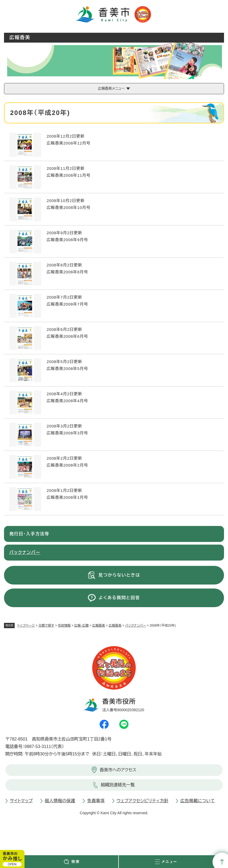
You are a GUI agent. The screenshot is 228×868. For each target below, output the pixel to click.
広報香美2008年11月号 (69, 175)
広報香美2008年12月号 (69, 143)
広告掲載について (198, 801)
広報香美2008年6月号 (67, 336)
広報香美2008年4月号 (67, 401)
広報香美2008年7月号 (67, 304)
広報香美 (99, 626)
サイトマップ (21, 801)
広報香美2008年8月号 (67, 272)
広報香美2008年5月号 (67, 369)
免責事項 (96, 801)
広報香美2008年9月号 (67, 240)
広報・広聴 (82, 626)
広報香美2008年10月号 (69, 207)
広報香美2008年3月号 (67, 433)
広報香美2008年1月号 (67, 497)
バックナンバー (136, 626)
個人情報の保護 (60, 801)
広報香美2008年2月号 (67, 465)
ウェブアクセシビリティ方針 (143, 801)
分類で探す (46, 626)
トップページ (26, 626)
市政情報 (64, 626)
